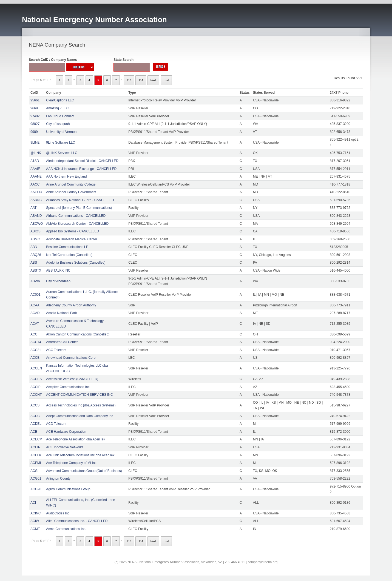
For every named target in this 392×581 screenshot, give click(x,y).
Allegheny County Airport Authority (71, 305)
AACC (35, 184)
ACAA (35, 305)
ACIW (35, 521)
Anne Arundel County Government (71, 192)
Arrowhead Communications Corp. (71, 358)
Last (166, 80)
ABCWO (37, 224)
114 (141, 80)
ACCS (35, 405)
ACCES (36, 379)
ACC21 (36, 350)
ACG (34, 471)
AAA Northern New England (66, 176)
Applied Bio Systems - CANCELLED (73, 231)
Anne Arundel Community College (71, 184)
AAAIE (35, 169)
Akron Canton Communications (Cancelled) (78, 334)
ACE (34, 432)
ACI (33, 503)
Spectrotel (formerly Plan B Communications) (79, 208)
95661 (35, 100)
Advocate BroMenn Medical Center (72, 239)
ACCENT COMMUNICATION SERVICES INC (79, 395)
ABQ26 (36, 255)
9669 (34, 108)
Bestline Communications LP (67, 247)
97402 (35, 116)
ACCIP (35, 387)
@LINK (36, 153)
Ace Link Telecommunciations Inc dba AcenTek (80, 455)
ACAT (35, 324)
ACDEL (36, 424)
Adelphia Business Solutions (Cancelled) (76, 263)
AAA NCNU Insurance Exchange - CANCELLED (81, 169)
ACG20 (36, 489)
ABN (34, 247)
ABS (34, 263)
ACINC (35, 513)
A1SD (35, 161)
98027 (35, 124)
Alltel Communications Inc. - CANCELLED (77, 521)
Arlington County (58, 479)
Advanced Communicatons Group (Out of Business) (84, 471)
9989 (34, 132)
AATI (34, 208)
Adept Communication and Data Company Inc (79, 416)
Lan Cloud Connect (60, 116)
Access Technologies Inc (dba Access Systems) (81, 405)
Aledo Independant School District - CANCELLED (82, 161)
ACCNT (36, 395)
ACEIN (35, 447)
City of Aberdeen (58, 281)
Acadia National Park (61, 313)
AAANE (36, 176)
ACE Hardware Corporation (66, 432)
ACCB (35, 358)
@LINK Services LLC (62, 153)
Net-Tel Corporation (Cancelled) (69, 255)
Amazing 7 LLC (57, 108)
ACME (35, 529)
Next (153, 80)
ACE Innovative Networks (65, 447)
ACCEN (36, 368)
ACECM (36, 439)
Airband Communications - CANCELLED (76, 216)
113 (129, 80)
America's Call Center (62, 342)
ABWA (35, 281)
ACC (34, 334)
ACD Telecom (56, 424)
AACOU (36, 192)
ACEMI (36, 463)
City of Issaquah (58, 124)
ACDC (35, 416)
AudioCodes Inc (58, 513)
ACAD (35, 313)
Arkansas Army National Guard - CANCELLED (80, 200)
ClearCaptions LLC (60, 100)
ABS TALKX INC (58, 270)
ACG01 (36, 479)
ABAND (36, 216)
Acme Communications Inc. (66, 529)
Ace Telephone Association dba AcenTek (76, 439)
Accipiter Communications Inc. (68, 387)
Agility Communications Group (68, 489)
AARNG (36, 200)
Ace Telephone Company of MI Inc (71, 463)
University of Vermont (62, 132)
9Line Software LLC (60, 143)
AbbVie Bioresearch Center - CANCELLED (77, 224)
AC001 (35, 295)
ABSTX (36, 270)
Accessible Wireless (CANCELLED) (72, 379)
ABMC (35, 239)
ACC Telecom (56, 350)
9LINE (35, 143)
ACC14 (36, 342)
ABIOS (35, 231)
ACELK (36, 455)
